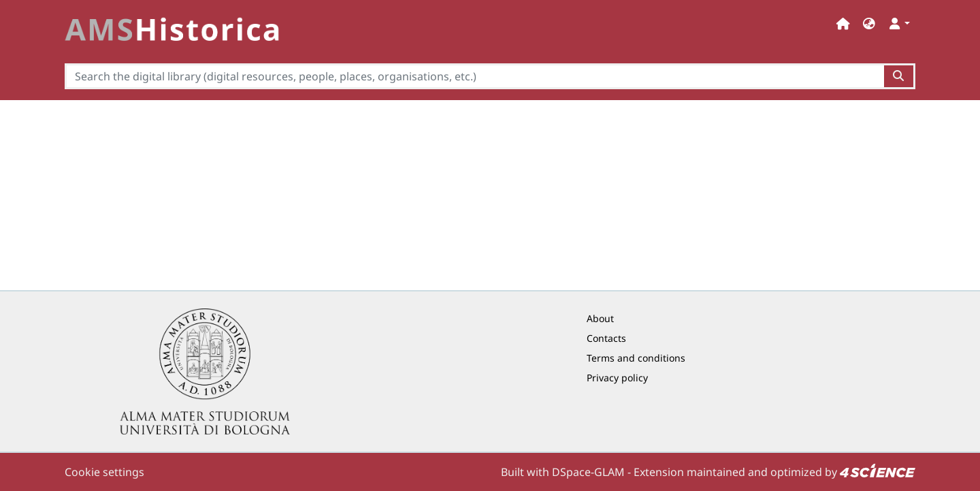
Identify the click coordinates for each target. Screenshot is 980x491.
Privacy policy (617, 378)
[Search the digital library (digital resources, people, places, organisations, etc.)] (474, 76)
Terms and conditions (636, 358)
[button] (869, 23)
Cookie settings (104, 472)
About (600, 318)
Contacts (606, 338)
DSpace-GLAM (588, 472)
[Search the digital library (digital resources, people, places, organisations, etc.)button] (899, 76)
